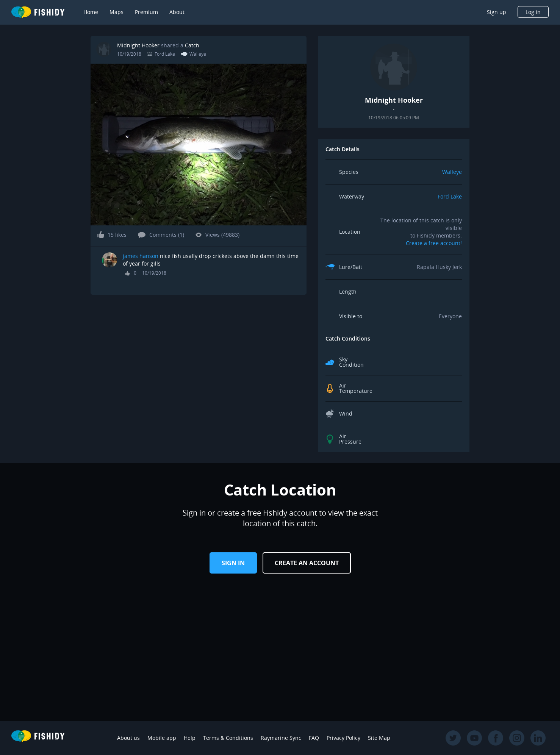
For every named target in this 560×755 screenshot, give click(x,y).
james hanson (141, 256)
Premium (146, 12)
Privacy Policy (343, 738)
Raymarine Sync (281, 738)
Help (190, 738)
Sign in (233, 563)
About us (128, 738)
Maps (117, 12)
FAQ (314, 738)
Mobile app (162, 738)
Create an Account (307, 563)
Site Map (379, 738)
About (177, 12)
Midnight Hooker (138, 45)
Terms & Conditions (228, 738)
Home (91, 12)
